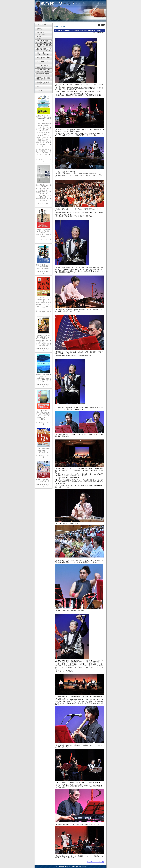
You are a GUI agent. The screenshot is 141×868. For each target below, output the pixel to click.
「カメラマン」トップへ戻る (95, 862)
